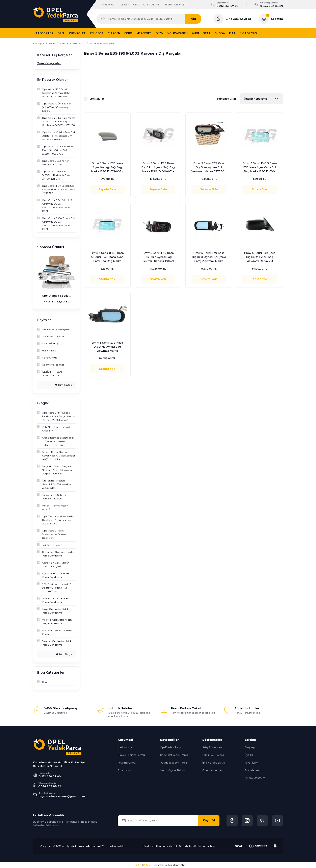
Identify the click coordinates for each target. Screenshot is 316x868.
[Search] (151, 19)
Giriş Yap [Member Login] (232, 19)
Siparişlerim (252, 770)
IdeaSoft (136, 865)
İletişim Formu (127, 763)
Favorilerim (252, 763)
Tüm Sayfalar (64, 385)
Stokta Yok (260, 189)
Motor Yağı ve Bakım (173, 770)
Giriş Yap (250, 747)
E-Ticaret (149, 865)
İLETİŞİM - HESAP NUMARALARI (139, 5)
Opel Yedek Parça (171, 747)
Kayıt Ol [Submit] (209, 820)
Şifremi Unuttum (255, 778)
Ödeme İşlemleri (213, 770)
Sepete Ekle (107, 189)
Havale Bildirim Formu (131, 755)
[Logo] (55, 14)
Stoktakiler (97, 99)
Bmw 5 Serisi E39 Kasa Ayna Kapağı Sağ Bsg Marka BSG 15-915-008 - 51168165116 (107, 167)
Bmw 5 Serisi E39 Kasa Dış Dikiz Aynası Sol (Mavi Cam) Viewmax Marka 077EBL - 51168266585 (209, 257)
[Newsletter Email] (169, 821)
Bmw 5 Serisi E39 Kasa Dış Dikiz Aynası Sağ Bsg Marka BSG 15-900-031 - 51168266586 (158, 167)
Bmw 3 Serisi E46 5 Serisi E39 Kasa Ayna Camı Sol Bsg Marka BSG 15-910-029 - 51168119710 (260, 167)
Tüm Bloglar (65, 654)
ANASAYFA (107, 5)
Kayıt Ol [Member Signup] (245, 19)
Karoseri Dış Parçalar (102, 44)
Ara (197, 19)
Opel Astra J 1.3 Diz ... (57, 296)
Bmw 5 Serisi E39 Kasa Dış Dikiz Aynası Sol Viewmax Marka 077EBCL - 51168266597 (209, 167)
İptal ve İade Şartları (214, 763)
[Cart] (271, 19)
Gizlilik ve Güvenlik (214, 755)
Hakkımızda (125, 747)
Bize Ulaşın (124, 770)
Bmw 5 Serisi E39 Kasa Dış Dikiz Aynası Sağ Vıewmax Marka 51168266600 (107, 347)
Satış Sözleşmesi (212, 747)
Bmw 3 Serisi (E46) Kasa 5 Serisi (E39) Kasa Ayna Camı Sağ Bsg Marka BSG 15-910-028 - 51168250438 (107, 257)
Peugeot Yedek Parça (173, 763)
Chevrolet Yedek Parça (174, 755)
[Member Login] (218, 19)
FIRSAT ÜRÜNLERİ (176, 5)
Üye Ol (249, 755)
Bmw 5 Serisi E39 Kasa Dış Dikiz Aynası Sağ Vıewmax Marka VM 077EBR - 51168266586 (260, 257)
